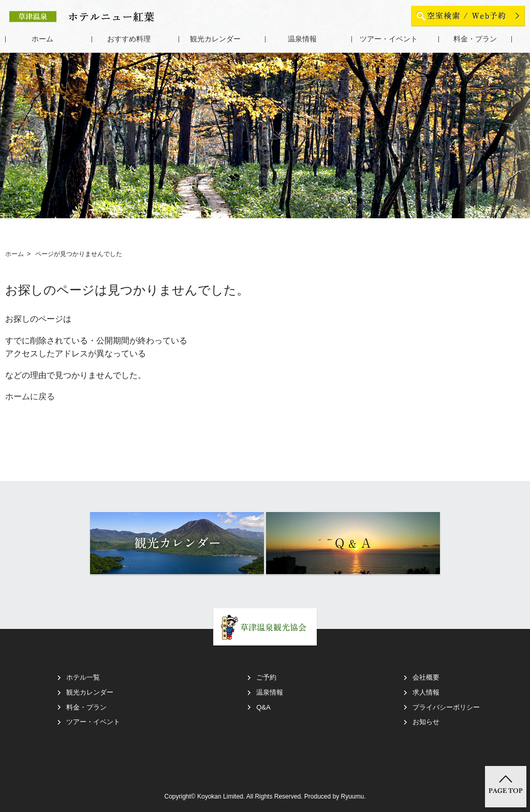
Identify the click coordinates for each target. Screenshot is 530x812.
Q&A (263, 707)
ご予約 (266, 677)
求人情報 (426, 692)
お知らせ (426, 722)
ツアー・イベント (389, 39)
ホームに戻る (30, 396)
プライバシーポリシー (446, 707)
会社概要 (426, 677)
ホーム (42, 39)
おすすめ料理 (129, 39)
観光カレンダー (215, 39)
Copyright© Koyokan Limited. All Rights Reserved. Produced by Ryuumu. (265, 796)
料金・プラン (475, 39)
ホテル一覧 (83, 677)
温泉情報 (302, 39)
